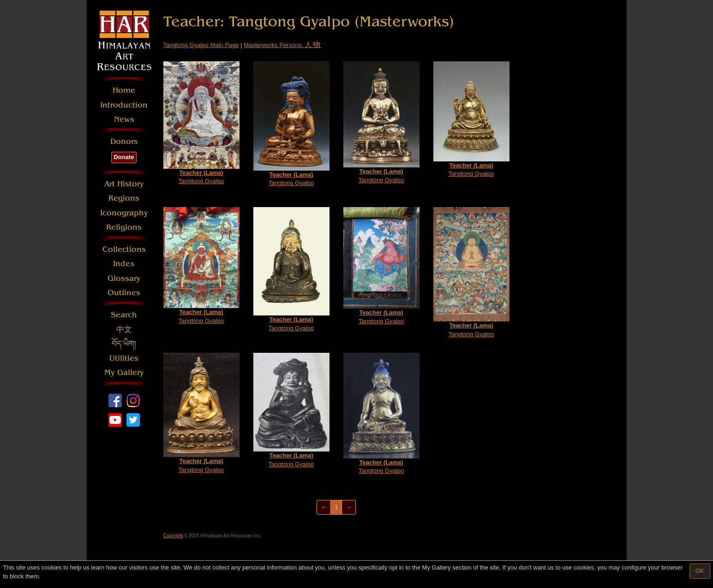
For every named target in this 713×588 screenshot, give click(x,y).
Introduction (124, 105)
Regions (124, 198)
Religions (124, 227)
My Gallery (124, 372)
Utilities (124, 358)
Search (124, 315)
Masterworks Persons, (282, 45)
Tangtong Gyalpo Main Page (201, 45)
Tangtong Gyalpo (201, 123)
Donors (124, 141)
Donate (124, 157)
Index (124, 264)
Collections (124, 249)
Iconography (124, 213)
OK (700, 571)
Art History (124, 184)
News (124, 119)
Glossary (124, 278)
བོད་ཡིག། (124, 344)
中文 (124, 330)
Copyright (173, 536)
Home (124, 90)
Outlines (124, 293)
